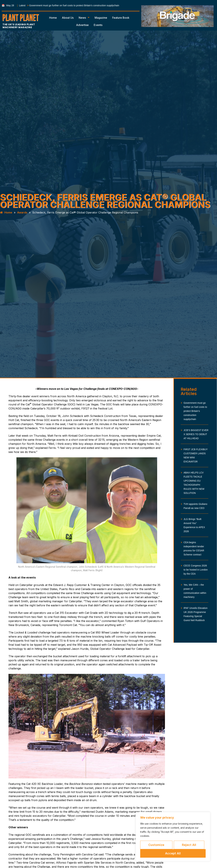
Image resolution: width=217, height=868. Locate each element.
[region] (173, 837)
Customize (156, 845)
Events (98, 25)
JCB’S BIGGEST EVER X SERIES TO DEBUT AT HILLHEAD (196, 434)
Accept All (173, 853)
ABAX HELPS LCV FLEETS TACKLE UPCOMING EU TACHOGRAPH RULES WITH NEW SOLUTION (194, 483)
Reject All (189, 845)
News (84, 18)
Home (53, 18)
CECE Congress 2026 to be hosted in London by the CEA (196, 570)
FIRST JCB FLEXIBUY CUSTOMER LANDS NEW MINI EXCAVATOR (196, 455)
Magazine (101, 18)
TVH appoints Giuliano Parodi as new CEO (195, 506)
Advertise (82, 25)
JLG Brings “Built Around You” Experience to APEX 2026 (194, 525)
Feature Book (121, 18)
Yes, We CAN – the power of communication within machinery (195, 591)
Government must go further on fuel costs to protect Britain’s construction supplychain (74, 5)
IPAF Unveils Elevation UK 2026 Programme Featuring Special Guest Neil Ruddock (196, 614)
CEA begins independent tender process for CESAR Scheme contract (194, 548)
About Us (68, 18)
